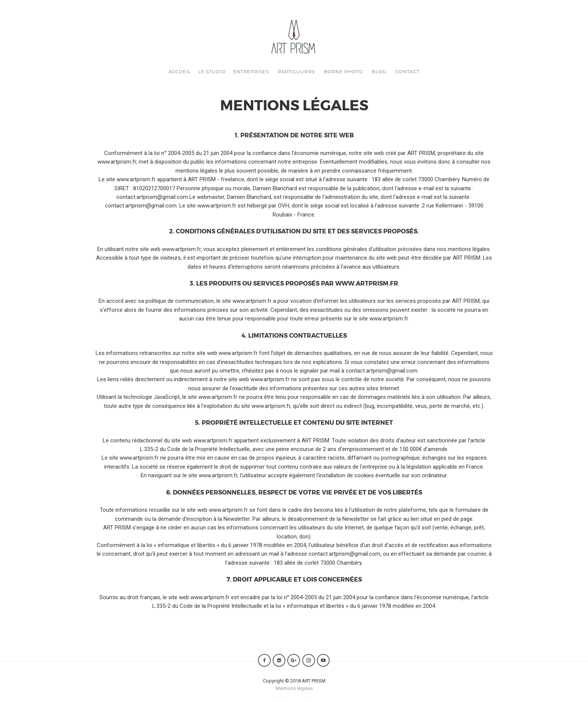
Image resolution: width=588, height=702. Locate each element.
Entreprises (251, 71)
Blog (379, 71)
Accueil (180, 71)
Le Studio (212, 71)
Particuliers (296, 71)
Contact (407, 71)
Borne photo (343, 71)
